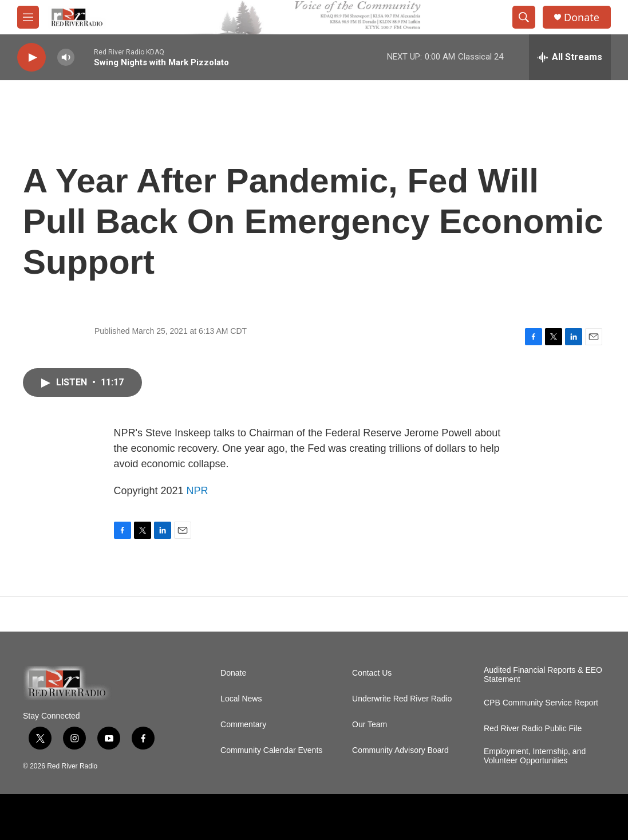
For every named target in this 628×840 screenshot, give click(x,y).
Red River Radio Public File (533, 729)
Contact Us (372, 673)
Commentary (243, 725)
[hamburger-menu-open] (28, 17)
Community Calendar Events (271, 750)
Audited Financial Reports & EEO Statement (543, 675)
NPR (198, 491)
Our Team (370, 725)
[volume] (66, 58)
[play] (31, 58)
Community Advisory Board (400, 750)
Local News (241, 699)
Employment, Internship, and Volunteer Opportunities (535, 756)
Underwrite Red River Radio (402, 699)
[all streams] (570, 57)
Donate (582, 17)
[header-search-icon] (524, 17)
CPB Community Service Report (541, 703)
